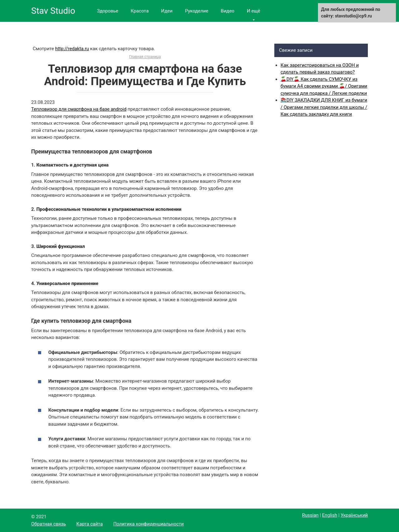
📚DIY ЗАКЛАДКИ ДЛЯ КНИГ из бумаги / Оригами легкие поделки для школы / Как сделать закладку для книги (324, 107)
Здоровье (108, 11)
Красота (140, 11)
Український (354, 515)
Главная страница (145, 57)
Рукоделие (197, 11)
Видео (228, 11)
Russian (310, 515)
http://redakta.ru (72, 49)
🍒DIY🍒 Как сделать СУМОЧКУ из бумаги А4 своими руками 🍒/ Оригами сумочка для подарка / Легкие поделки (324, 86)
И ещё (254, 11)
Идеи (167, 11)
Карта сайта (90, 524)
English (330, 515)
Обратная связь (48, 524)
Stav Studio (53, 11)
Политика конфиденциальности (148, 524)
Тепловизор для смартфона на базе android (79, 109)
